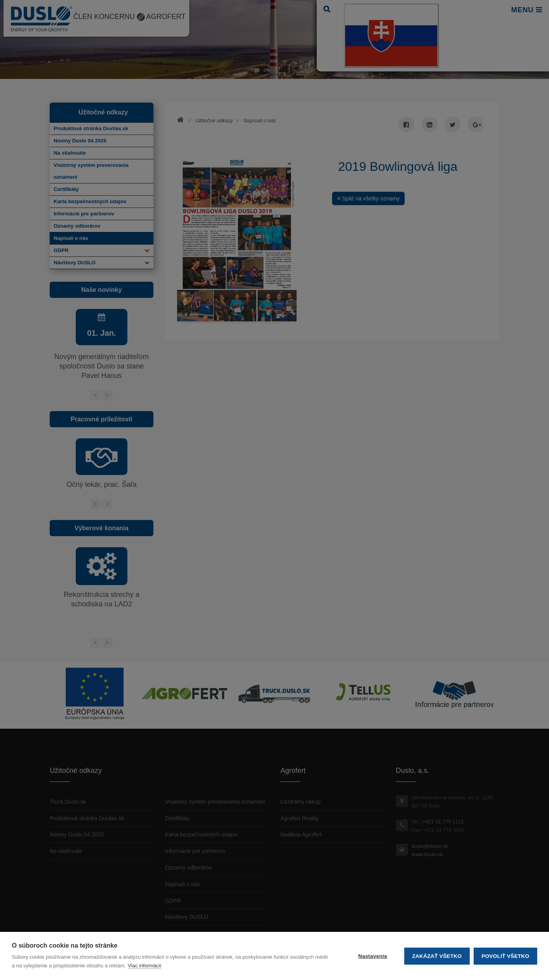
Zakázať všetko (437, 956)
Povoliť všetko (505, 956)
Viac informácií (145, 966)
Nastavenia (373, 956)
